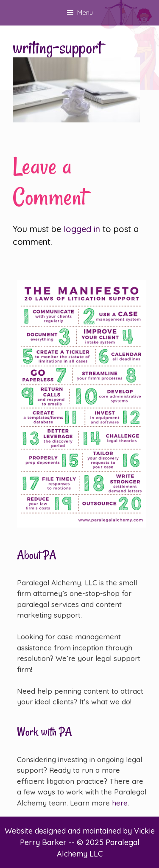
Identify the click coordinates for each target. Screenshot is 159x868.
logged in (82, 229)
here (120, 803)
